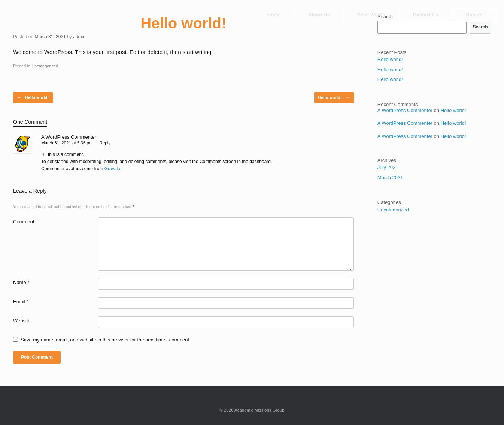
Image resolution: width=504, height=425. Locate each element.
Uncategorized (45, 66)
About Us (319, 15)
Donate (474, 15)
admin (79, 37)
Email (21, 302)
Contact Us (426, 15)
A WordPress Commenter (69, 137)
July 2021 (388, 167)
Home (274, 15)
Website (22, 321)
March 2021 (390, 177)
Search (480, 27)
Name (21, 282)
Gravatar (113, 169)
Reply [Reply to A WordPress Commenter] (105, 143)
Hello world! (33, 98)
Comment (24, 222)
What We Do (371, 15)
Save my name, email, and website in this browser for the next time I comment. (106, 340)
